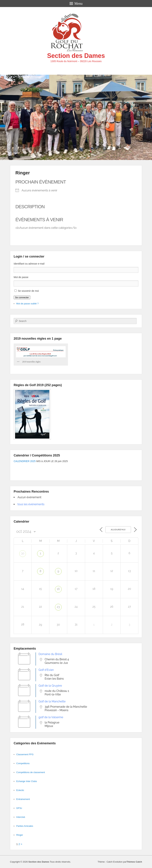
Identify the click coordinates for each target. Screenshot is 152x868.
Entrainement (23, 799)
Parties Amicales (25, 826)
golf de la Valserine (51, 717)
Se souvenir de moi (28, 291)
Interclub (21, 817)
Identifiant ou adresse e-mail (29, 264)
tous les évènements (31, 504)
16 (58, 589)
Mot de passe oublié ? (27, 304)
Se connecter (22, 297)
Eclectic (20, 790)
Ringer (23, 173)
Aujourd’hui (118, 530)
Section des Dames (76, 56)
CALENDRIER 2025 (25, 461)
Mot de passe (21, 277)
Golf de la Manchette (52, 701)
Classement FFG (25, 754)
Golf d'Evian (46, 670)
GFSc (19, 808)
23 (58, 607)
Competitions (23, 763)
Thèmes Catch (134, 862)
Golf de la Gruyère (50, 686)
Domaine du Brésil (50, 654)
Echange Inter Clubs (27, 781)
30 (23, 553)
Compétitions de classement (31, 772)
